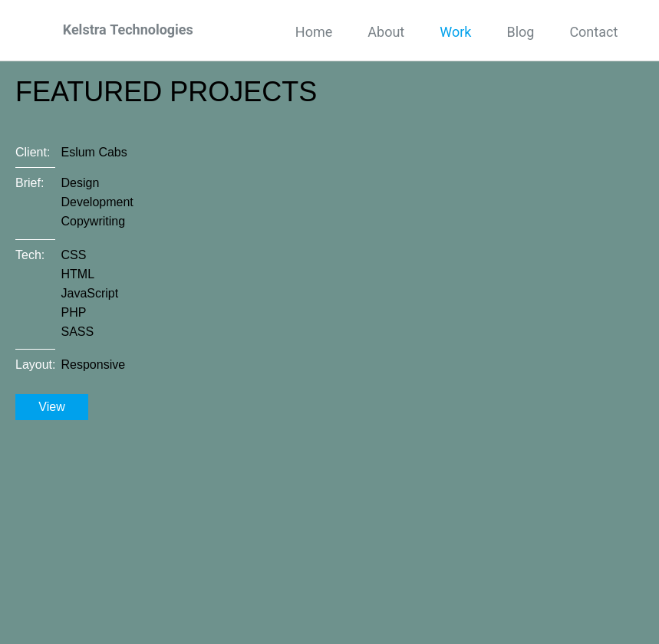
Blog (520, 32)
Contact (593, 32)
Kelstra (128, 30)
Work (455, 32)
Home (314, 32)
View (51, 407)
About (386, 32)
